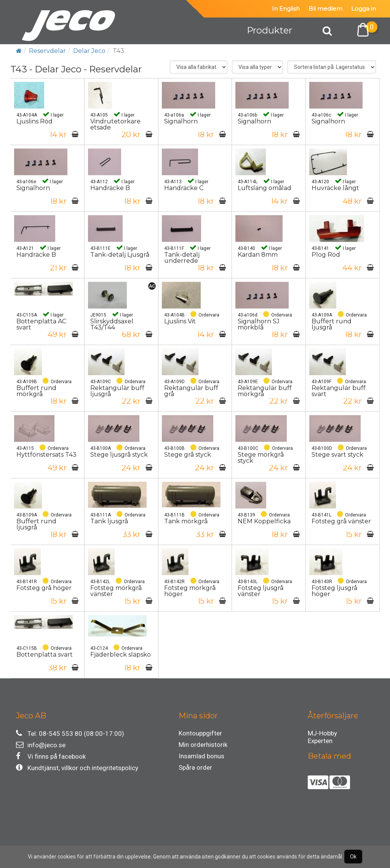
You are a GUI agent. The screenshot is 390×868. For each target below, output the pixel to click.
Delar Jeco (89, 51)
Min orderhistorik (203, 745)
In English (286, 9)
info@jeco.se (41, 745)
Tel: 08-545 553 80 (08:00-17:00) (70, 733)
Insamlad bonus (201, 756)
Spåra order (195, 767)
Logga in (364, 9)
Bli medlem (325, 9)
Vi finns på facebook (51, 756)
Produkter (269, 30)
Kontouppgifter (200, 733)
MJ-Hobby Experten (322, 734)
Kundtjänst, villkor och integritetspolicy (77, 768)
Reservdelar (47, 51)
